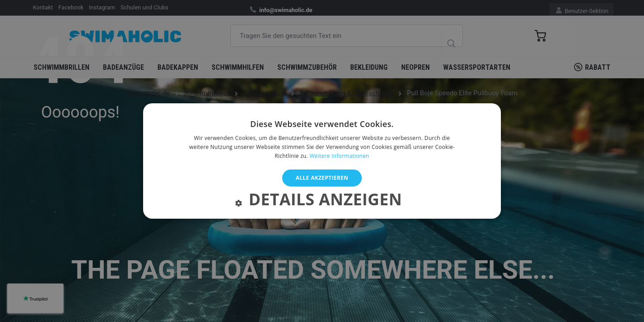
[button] (322, 201)
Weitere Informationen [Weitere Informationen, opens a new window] (339, 156)
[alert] (322, 161)
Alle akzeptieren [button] (322, 178)
